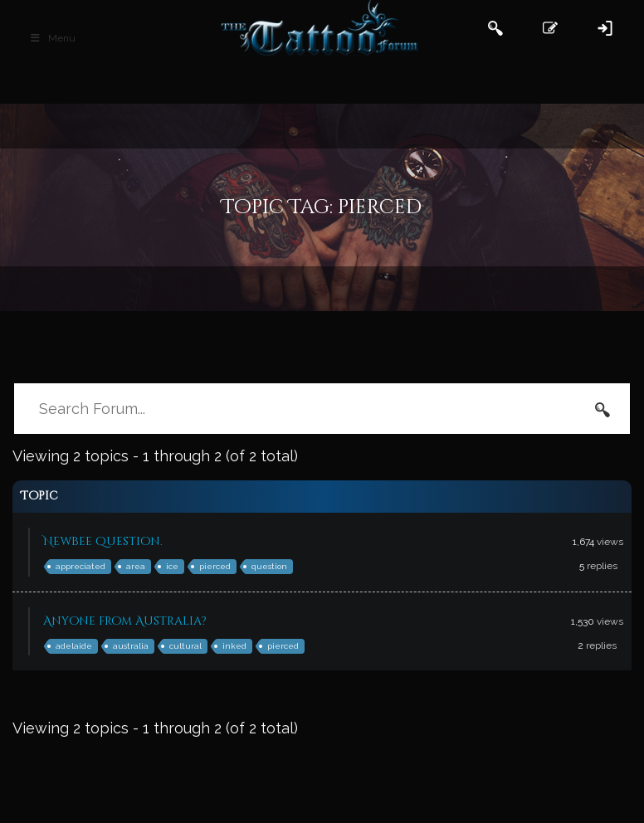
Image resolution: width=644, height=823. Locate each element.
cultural (185, 646)
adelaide (74, 646)
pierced (215, 566)
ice (172, 566)
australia (131, 646)
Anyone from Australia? (125, 621)
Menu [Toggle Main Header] (52, 38)
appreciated (80, 566)
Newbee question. (103, 541)
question (269, 566)
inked (234, 646)
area (136, 566)
